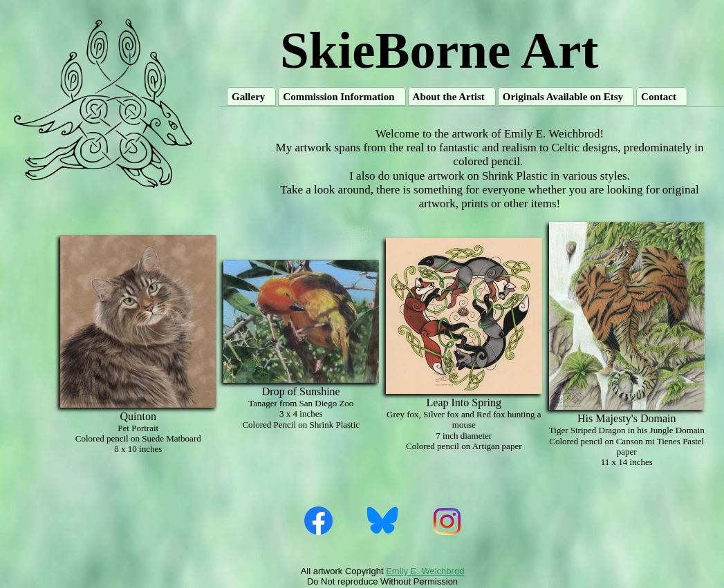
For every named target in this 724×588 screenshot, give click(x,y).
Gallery (248, 97)
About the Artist (449, 97)
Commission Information (338, 97)
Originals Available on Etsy (563, 97)
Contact (659, 97)
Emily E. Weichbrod (425, 571)
